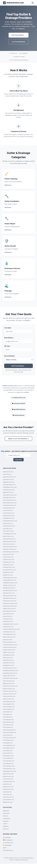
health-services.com (9, 650)
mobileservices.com (9, 490)
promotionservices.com (10, 668)
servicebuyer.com (8, 763)
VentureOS (6, 813)
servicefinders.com (9, 761)
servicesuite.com (8, 727)
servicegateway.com (9, 745)
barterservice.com (8, 774)
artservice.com (7, 784)
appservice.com (8, 640)
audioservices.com (8, 660)
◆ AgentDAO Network (19, 409)
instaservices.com (8, 789)
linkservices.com (8, 658)
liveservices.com (8, 621)
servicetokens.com (8, 799)
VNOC (5, 848)
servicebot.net (7, 792)
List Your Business (18, 42)
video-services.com (9, 681)
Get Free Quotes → (19, 35)
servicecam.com (8, 753)
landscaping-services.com (11, 552)
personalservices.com (9, 611)
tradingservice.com (9, 665)
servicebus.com (8, 528)
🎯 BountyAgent (8, 840)
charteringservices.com (10, 578)
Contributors (7, 818)
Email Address (9, 338)
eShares (5, 816)
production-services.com (10, 678)
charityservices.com (9, 781)
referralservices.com (9, 769)
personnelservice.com (9, 500)
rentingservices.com (9, 567)
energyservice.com (9, 518)
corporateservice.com (9, 634)
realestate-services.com (10, 583)
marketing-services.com (10, 673)
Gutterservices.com (13, 3)
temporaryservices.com (10, 606)
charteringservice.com (10, 580)
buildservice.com (8, 575)
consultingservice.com (10, 534)
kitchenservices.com (9, 544)
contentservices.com (9, 632)
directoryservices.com (9, 642)
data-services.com (8, 699)
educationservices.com (10, 495)
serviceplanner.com (9, 748)
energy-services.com (9, 696)
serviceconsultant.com (10, 732)
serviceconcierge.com (10, 738)
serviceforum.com (8, 725)
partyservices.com (8, 776)
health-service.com (9, 652)
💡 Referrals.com (8, 843)
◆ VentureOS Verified (19, 403)
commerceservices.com (10, 645)
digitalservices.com (9, 482)
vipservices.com (8, 616)
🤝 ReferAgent (7, 845)
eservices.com (7, 474)
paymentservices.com (9, 477)
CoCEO (5, 824)
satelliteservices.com (9, 588)
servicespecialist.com (9, 730)
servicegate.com (8, 743)
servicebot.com (7, 714)
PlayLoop (6, 821)
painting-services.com (9, 541)
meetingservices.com (9, 497)
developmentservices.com (11, 670)
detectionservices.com (10, 596)
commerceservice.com (10, 647)
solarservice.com (8, 523)
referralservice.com (9, 766)
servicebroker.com (8, 720)
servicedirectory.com (9, 701)
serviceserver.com (8, 531)
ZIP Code (7, 346)
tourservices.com (8, 779)
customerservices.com (10, 505)
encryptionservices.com (10, 590)
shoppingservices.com (10, 771)
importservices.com (9, 663)
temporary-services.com (10, 603)
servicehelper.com (8, 740)
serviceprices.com (8, 756)
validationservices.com (10, 598)
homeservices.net (8, 565)
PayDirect (6, 826)
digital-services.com (9, 683)
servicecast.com (8, 735)
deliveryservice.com (9, 516)
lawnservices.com (8, 536)
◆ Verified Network (19, 415)
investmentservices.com (10, 521)
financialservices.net (9, 526)
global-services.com (9, 689)
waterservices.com (9, 559)
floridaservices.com (9, 593)
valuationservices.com (10, 601)
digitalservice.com (8, 492)
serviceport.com (8, 751)
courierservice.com (9, 513)
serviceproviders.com (9, 485)
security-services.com (9, 570)
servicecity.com (8, 712)
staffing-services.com (9, 608)
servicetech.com (8, 619)
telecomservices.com (9, 637)
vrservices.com (7, 794)
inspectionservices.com (10, 547)
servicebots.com (8, 717)
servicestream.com (9, 722)
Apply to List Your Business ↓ (18, 439)
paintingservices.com (9, 539)
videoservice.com (8, 627)
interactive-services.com (10, 686)
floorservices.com (8, 557)
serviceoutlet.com (8, 758)
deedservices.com (8, 572)
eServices (6, 829)
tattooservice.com (8, 787)
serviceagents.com (9, 704)
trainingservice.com (9, 655)
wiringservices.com (9, 562)
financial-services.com (10, 694)
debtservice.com (8, 802)
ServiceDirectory (8, 850)
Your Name (8, 328)
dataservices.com (8, 472)
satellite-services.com (9, 585)
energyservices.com (9, 508)
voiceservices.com (8, 614)
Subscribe (18, 460)
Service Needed (9, 356)
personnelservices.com (10, 503)
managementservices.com (11, 624)
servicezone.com (8, 510)
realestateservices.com (10, 487)
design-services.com (9, 676)
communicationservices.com (11, 629)
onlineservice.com (8, 479)
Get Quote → (9, 185)
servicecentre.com (8, 709)
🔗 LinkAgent (7, 837)
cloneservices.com (8, 797)
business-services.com (10, 691)
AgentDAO (6, 811)
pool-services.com (8, 554)
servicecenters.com (9, 707)
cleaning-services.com (10, 549)
